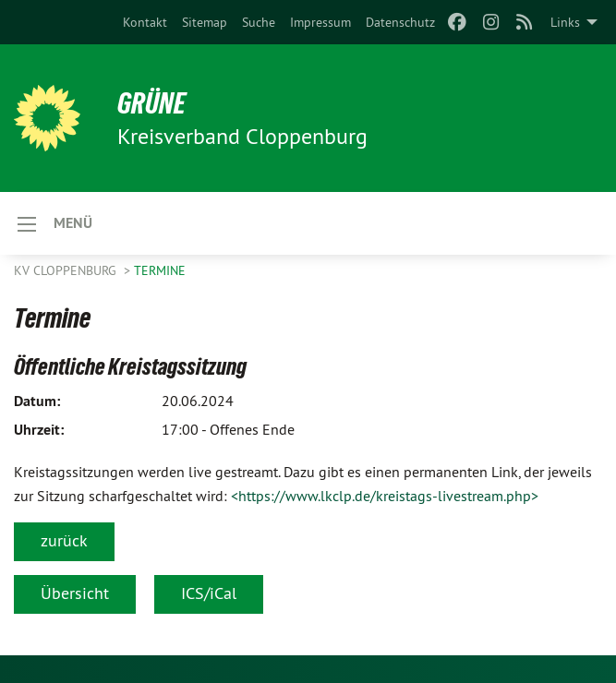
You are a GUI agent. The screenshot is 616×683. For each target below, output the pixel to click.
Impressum (320, 22)
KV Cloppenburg (67, 270)
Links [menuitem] (565, 22)
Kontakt (145, 22)
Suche (259, 22)
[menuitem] (145, 22)
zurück (64, 540)
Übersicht (75, 593)
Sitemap (205, 22)
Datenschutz (400, 22)
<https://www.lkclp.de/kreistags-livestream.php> (385, 496)
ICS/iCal (209, 593)
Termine (160, 270)
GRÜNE (151, 103)
